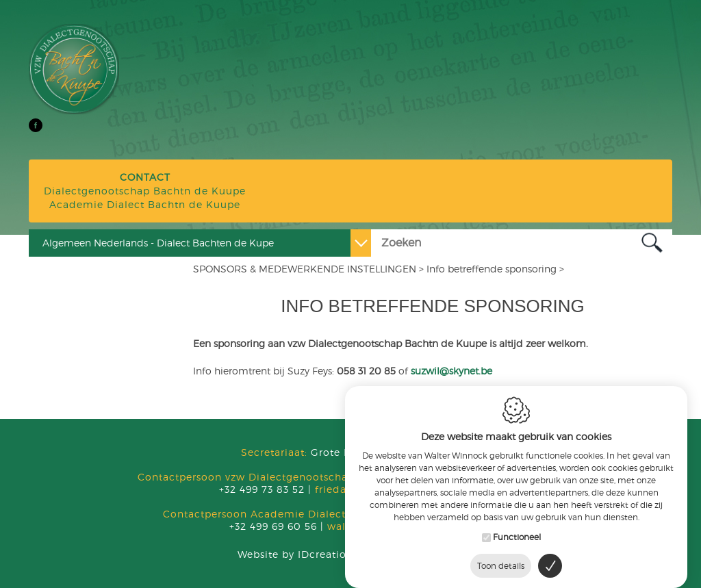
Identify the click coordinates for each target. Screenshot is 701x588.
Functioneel (517, 529)
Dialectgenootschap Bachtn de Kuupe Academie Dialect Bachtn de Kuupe (145, 191)
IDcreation (295, 554)
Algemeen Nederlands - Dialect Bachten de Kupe (158, 243)
